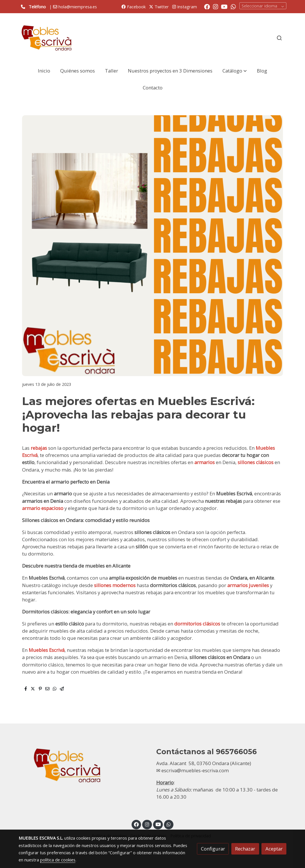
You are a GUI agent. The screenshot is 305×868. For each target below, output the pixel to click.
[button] (235, 71)
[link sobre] (84, 765)
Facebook (134, 7)
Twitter (159, 7)
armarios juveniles (248, 585)
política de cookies (58, 860)
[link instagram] (216, 6)
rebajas (39, 448)
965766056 (236, 752)
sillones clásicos (256, 462)
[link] (47, 38)
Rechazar (245, 849)
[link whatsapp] (233, 6)
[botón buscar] (279, 38)
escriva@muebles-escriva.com (195, 770)
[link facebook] (207, 6)
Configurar (213, 849)
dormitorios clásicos (197, 624)
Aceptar (274, 849)
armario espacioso (43, 508)
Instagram (185, 7)
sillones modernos (115, 585)
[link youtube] (224, 6)
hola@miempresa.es (78, 7)
